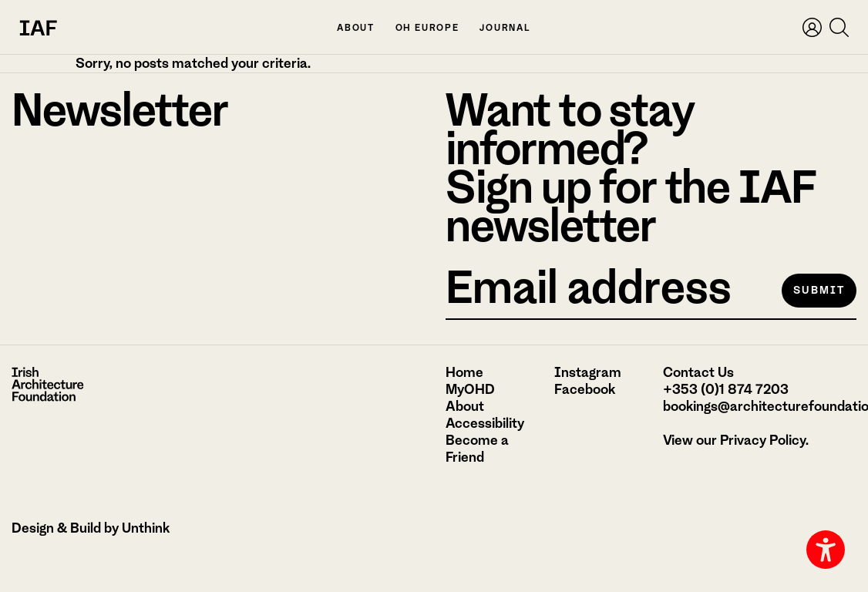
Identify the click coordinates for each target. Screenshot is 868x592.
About (356, 28)
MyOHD (470, 389)
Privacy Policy (763, 440)
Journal (505, 28)
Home (464, 372)
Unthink (146, 528)
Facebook (585, 389)
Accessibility (485, 423)
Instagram (588, 372)
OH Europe (427, 28)
